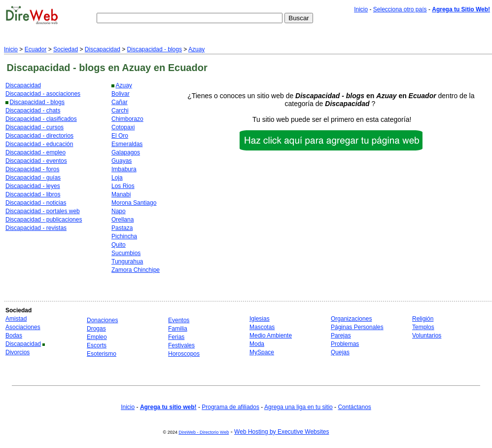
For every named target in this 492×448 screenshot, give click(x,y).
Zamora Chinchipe (136, 270)
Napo (119, 211)
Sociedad (66, 49)
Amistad (16, 319)
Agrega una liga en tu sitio (299, 407)
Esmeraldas (127, 144)
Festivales (181, 345)
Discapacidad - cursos (35, 127)
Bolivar (121, 94)
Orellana (123, 220)
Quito (119, 245)
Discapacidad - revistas (36, 228)
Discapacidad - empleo (35, 152)
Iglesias (260, 319)
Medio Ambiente (271, 336)
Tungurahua (127, 261)
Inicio (361, 9)
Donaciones (102, 320)
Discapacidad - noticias (36, 203)
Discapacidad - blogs (155, 49)
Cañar (120, 102)
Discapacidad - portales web (43, 211)
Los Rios (123, 186)
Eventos (179, 320)
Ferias (176, 337)
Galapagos (126, 152)
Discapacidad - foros (32, 169)
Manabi (121, 194)
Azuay (196, 49)
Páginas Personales (357, 327)
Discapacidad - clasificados (41, 119)
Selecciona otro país (400, 9)
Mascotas (262, 327)
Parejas (341, 336)
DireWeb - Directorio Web (204, 432)
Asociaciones (23, 327)
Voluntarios (427, 336)
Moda (257, 344)
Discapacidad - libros (33, 194)
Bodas (14, 336)
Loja (117, 178)
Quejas (340, 352)
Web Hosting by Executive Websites (281, 432)
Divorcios (18, 352)
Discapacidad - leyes (33, 186)
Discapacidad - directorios (39, 136)
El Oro (120, 136)
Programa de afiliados (230, 407)
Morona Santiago (134, 203)
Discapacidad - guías (33, 178)
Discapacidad (103, 49)
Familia (178, 329)
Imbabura (124, 169)
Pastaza (122, 228)
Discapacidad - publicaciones (44, 220)
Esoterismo (102, 354)
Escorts (97, 345)
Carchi (120, 111)
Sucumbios (126, 253)
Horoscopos (184, 354)
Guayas (122, 161)
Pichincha (124, 236)
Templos (423, 327)
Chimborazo (127, 119)
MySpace (262, 352)
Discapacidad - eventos (36, 161)
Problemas (345, 344)
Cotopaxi (123, 127)
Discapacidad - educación (39, 144)
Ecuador (36, 49)
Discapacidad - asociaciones (43, 94)
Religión (423, 319)
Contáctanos (354, 407)
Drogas (96, 329)
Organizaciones (351, 319)
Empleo (97, 337)
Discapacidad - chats (33, 111)
